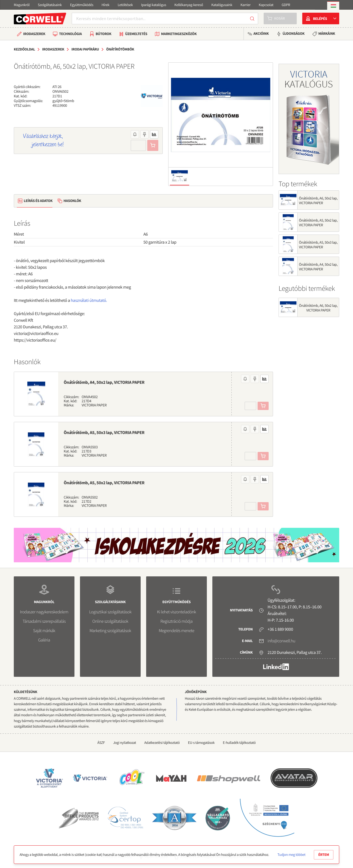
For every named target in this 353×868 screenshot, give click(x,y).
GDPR (286, 5)
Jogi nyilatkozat (125, 743)
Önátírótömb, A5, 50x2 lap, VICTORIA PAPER (104, 483)
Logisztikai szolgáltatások (110, 612)
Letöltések (125, 5)
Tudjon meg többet (291, 855)
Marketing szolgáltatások (110, 631)
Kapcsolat (266, 5)
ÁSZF (101, 743)
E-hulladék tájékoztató (239, 743)
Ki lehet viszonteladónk (176, 612)
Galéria (44, 640)
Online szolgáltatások (110, 621)
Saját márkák (44, 631)
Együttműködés (82, 5)
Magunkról (22, 5)
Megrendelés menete (177, 631)
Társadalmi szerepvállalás (44, 621)
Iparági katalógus (154, 5)
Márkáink (327, 34)
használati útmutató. (89, 300)
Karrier (245, 5)
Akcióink (261, 34)
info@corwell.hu (281, 641)
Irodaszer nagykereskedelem (44, 612)
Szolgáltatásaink (50, 5)
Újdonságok (293, 34)
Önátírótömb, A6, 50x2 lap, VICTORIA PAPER (318, 201)
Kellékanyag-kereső (189, 5)
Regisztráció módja (176, 621)
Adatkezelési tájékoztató (162, 743)
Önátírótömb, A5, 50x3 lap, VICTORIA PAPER (104, 433)
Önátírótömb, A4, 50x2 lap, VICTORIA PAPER (104, 382)
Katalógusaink (222, 5)
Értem (324, 855)
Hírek (105, 5)
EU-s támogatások (201, 743)
